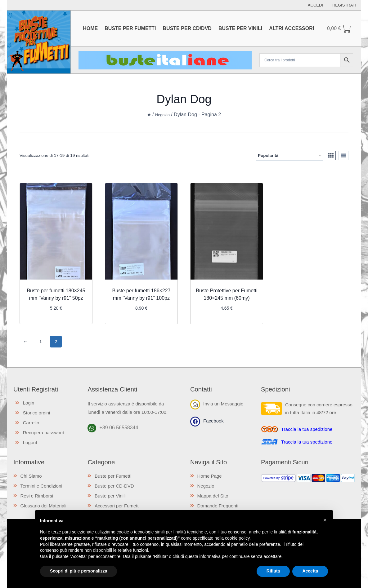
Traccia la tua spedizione (307, 429)
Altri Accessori (292, 28)
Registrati (344, 5)
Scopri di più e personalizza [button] (79, 571)
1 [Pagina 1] (41, 341)
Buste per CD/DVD (187, 28)
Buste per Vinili (240, 28)
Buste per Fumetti (130, 28)
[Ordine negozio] (290, 156)
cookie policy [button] (237, 538)
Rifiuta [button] (273, 571)
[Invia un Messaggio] (195, 404)
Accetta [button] (310, 571)
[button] (325, 520)
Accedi (315, 5)
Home (90, 28)
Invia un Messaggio (223, 403)
